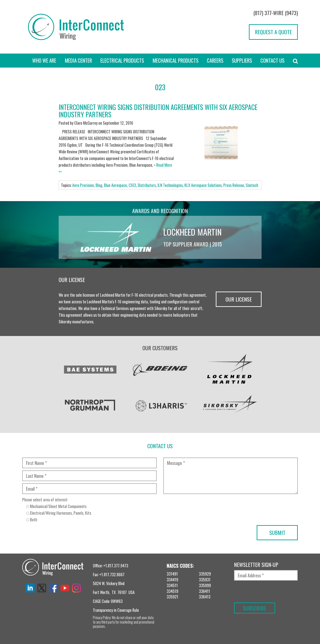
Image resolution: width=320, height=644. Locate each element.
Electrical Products (122, 60)
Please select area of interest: (89, 510)
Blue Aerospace (115, 185)
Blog (99, 185)
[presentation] (56, 534)
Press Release (234, 185)
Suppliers (242, 60)
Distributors (147, 185)
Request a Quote (273, 32)
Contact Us (272, 60)
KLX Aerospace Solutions (203, 185)
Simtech (252, 185)
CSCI (132, 185)
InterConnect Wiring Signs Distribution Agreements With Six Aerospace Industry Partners (158, 111)
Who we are (44, 60)
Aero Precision (83, 185)
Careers (215, 60)
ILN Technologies (170, 185)
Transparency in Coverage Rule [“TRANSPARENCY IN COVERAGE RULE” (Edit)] (116, 610)
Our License (239, 299)
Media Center (78, 60)
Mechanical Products (175, 60)
